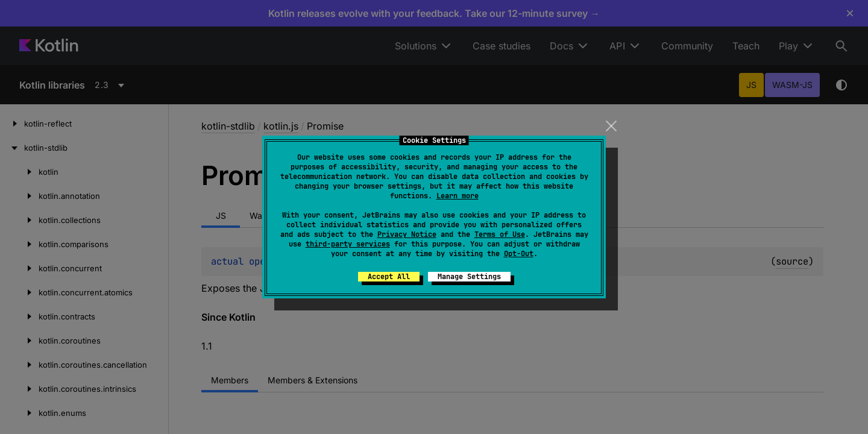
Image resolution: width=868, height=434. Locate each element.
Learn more (458, 196)
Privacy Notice (407, 234)
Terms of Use (500, 234)
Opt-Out (519, 254)
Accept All (389, 277)
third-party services (348, 244)
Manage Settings (469, 277)
